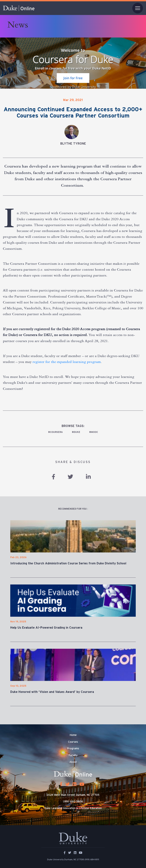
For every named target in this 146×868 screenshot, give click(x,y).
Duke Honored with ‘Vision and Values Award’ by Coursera (52, 692)
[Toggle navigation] (138, 8)
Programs (73, 749)
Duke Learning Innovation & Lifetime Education (73, 808)
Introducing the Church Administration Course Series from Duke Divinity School (68, 563)
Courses (73, 742)
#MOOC (94, 432)
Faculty (73, 755)
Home (73, 735)
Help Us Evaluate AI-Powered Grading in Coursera (46, 628)
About (73, 762)
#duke (76, 432)
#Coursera (55, 432)
